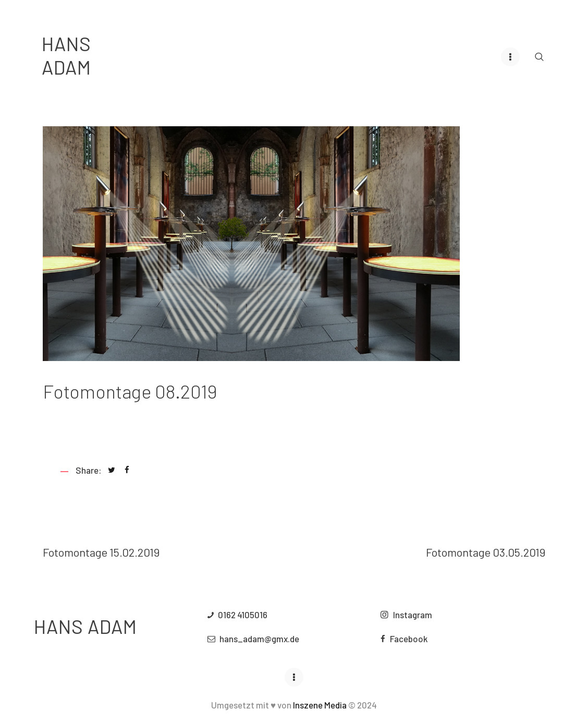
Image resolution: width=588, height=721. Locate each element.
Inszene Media (320, 710)
